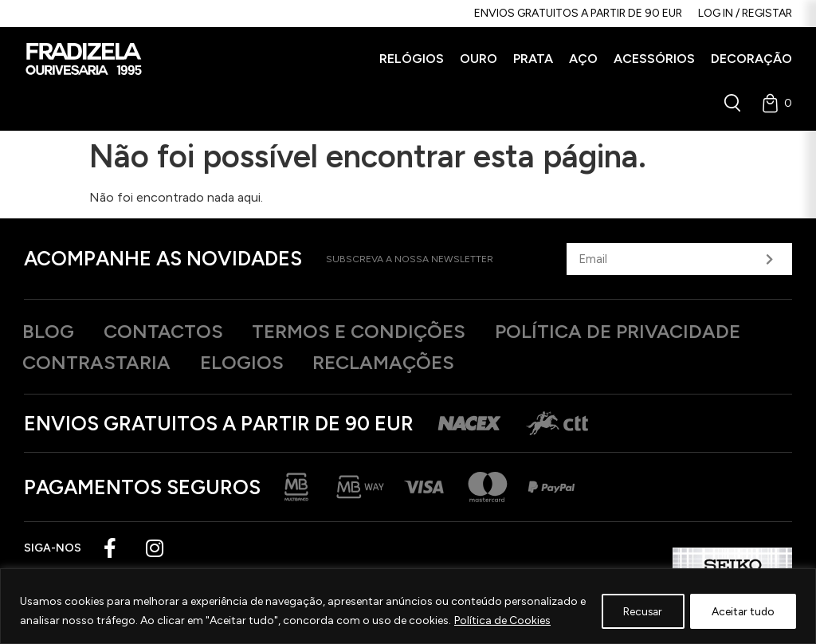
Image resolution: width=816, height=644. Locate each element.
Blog (51, 332)
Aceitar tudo (741, 611)
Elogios (253, 363)
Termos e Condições (377, 332)
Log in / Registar (745, 13)
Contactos (172, 332)
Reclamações (402, 363)
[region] (408, 606)
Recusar (636, 611)
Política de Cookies (510, 620)
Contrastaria (100, 363)
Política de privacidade (647, 332)
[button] (412, 59)
